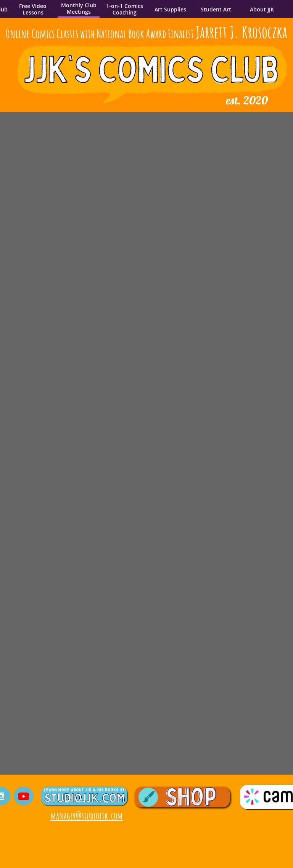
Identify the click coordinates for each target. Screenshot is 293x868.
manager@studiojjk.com (87, 816)
